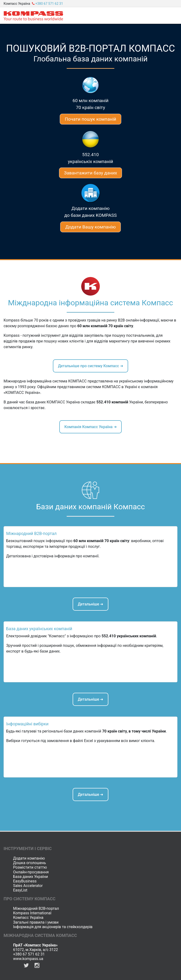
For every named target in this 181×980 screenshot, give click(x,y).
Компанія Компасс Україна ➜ (90, 427)
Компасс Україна (28, 918)
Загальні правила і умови (36, 922)
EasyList (20, 890)
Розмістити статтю (30, 867)
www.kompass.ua (28, 959)
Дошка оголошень (30, 863)
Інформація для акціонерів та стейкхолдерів (53, 927)
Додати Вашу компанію (90, 227)
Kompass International (32, 913)
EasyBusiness (25, 881)
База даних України (30, 877)
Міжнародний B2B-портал (36, 908)
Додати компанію (29, 858)
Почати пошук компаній (90, 119)
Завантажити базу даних (91, 173)
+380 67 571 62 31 (29, 954)
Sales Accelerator (28, 886)
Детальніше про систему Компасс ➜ (90, 366)
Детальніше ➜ (91, 604)
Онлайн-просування (31, 872)
